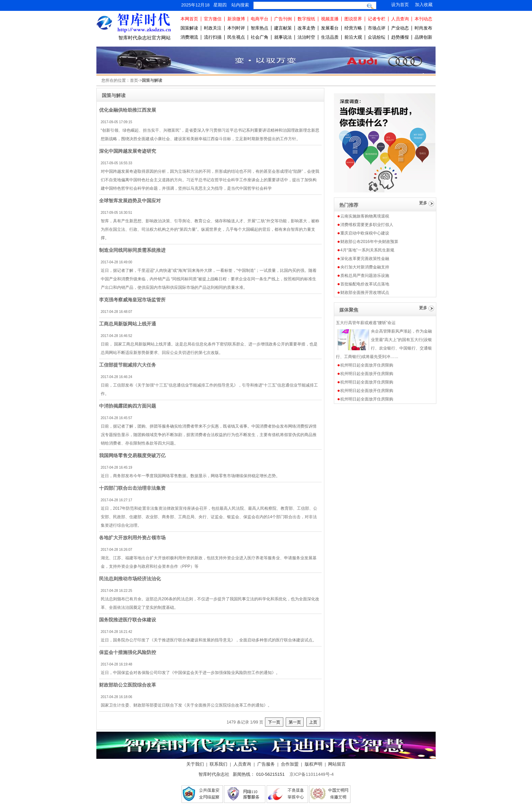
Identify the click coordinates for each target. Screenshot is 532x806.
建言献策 (283, 28)
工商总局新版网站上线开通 (128, 324)
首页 (134, 80)
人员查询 (400, 19)
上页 (313, 722)
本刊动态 (423, 19)
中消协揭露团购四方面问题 (128, 406)
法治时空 (306, 37)
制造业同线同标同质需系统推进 (132, 250)
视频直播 (330, 19)
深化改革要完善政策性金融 (365, 259)
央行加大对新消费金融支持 (365, 267)
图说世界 (353, 19)
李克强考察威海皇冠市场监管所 (132, 300)
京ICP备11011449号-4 (311, 774)
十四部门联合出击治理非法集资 (132, 488)
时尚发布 (423, 28)
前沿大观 (353, 37)
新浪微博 (236, 19)
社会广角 (260, 37)
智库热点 (260, 28)
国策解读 (189, 28)
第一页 (295, 722)
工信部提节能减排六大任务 (128, 365)
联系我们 (218, 764)
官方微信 (213, 19)
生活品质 (330, 37)
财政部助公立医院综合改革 (128, 685)
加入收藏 (424, 5)
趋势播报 (400, 37)
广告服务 (266, 764)
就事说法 (283, 37)
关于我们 (195, 764)
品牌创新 (423, 37)
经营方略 (353, 28)
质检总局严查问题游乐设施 (365, 276)
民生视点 (236, 37)
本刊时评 (236, 28)
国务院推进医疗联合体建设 (128, 620)
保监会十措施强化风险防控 (128, 652)
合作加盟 (290, 764)
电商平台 (260, 19)
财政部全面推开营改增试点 (365, 293)
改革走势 (306, 28)
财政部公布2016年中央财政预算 (369, 242)
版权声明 (313, 764)
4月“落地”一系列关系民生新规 (367, 250)
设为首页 (400, 5)
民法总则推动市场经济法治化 (130, 579)
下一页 (274, 722)
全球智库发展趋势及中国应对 (130, 201)
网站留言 (337, 764)
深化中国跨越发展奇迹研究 (128, 151)
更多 (423, 203)
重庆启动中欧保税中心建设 (365, 233)
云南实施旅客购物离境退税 (365, 216)
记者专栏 (377, 19)
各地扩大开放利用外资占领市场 (132, 538)
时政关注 (213, 28)
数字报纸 (306, 19)
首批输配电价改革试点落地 (365, 284)
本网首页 (189, 19)
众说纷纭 (377, 37)
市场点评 (377, 28)
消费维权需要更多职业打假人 (367, 225)
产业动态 (400, 28)
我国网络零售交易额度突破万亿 (132, 455)
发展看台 (330, 28)
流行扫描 (213, 37)
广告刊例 (283, 19)
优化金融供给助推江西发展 (128, 110)
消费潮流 (189, 37)
